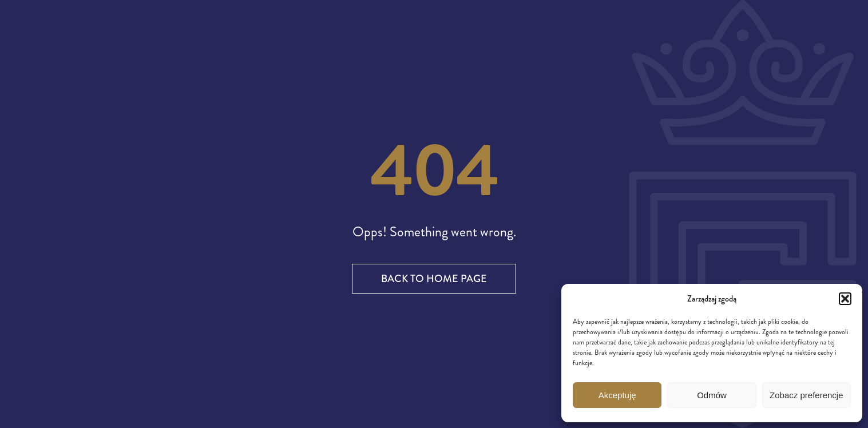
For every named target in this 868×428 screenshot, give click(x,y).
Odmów (712, 395)
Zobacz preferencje (806, 395)
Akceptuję (617, 395)
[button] (845, 299)
